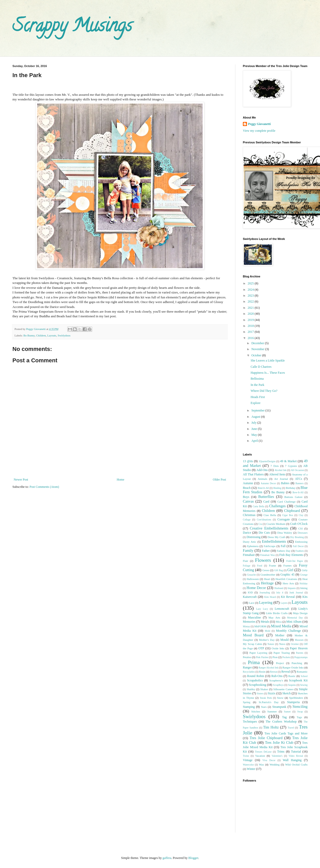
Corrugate (284, 519)
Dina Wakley (285, 533)
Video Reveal (296, 756)
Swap (300, 712)
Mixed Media (281, 626)
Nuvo (282, 644)
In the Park (257, 385)
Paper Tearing (282, 653)
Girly (305, 570)
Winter (251, 769)
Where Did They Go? (264, 391)
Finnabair (249, 555)
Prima (254, 662)
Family (248, 550)
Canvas (248, 501)
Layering (266, 602)
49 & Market (288, 461)
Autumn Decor (268, 483)
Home (121, 480)
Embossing (301, 542)
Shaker (264, 689)
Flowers (263, 560)
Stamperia (293, 702)
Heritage (267, 583)
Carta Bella (259, 506)
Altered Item (277, 474)
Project (280, 663)
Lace (252, 603)
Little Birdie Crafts (277, 613)
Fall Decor (298, 546)
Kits (305, 597)
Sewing (304, 685)
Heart (267, 579)
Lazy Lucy (262, 609)
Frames (287, 565)
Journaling (265, 593)
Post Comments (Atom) (44, 487)
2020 (251, 314)
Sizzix (272, 693)
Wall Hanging (292, 760)
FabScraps (270, 546)
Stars (264, 707)
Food (260, 566)
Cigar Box (288, 515)
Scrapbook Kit (298, 680)
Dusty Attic (250, 542)
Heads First (258, 397)
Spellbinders (296, 698)
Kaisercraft (250, 597)
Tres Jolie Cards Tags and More (286, 733)
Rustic (292, 676)
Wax (261, 764)
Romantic (302, 672)
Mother (280, 635)
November (258, 349)
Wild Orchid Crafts (296, 764)
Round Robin (255, 676)
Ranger (247, 667)
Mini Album (294, 622)
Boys (246, 497)
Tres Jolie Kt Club (279, 742)
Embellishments (274, 541)
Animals (263, 479)
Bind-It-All (263, 488)
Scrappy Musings (72, 27)
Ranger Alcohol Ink (268, 668)
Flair (245, 561)
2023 (251, 296)
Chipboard (292, 511)
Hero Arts (288, 583)
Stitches (256, 711)
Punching (297, 663)
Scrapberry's (276, 680)
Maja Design (300, 613)
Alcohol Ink (280, 470)
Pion (275, 657)
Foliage (247, 566)
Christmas (249, 515)
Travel (291, 728)
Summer (272, 711)
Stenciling (300, 707)
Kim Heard (270, 597)
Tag (284, 717)
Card (266, 502)
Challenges (277, 506)
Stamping (249, 707)
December (258, 343)
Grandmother (268, 575)
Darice (247, 533)
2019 (251, 320)
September (258, 410)
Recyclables (249, 672)
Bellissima (257, 379)
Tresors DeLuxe (263, 752)
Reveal (286, 672)
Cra (260, 524)
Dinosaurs (303, 533)
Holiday (304, 583)
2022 (251, 301)
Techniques (250, 722)
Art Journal (281, 479)
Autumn (248, 483)
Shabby (251, 689)
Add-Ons (262, 470)
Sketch (286, 693)
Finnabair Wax (268, 555)
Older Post (219, 480)
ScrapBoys (278, 685)
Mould (285, 640)
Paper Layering (258, 653)
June (255, 429)
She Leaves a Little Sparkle (268, 361)
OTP (261, 648)
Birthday (291, 488)
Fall (283, 546)
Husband (279, 588)
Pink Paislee (262, 657)
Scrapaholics (255, 680)
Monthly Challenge (288, 631)
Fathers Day (284, 551)
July (254, 423)
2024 (251, 290)
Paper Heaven (299, 648)
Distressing (253, 537)
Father (266, 551)
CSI (300, 528)
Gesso (266, 570)
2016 (251, 338)
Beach (247, 488)
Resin (262, 672)
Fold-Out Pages (295, 561)
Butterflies (266, 497)
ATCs (298, 479)
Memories (249, 622)
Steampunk (279, 707)
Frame (273, 565)
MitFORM (260, 626)
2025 (251, 283)
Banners (299, 483)
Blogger (193, 858)
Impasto (292, 588)
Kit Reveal (288, 597)
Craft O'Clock (299, 524)
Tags (299, 717)
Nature (271, 644)
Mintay (246, 626)
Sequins (292, 685)
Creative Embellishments (269, 528)
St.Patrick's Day (269, 702)
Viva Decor (269, 760)
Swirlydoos (64, 335)
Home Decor (256, 588)
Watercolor (248, 765)
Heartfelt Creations (286, 579)
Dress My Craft (276, 537)
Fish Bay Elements (291, 555)
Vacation (260, 756)
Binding (277, 488)
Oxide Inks (278, 648)
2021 (251, 308)
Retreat (274, 672)
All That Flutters (253, 474)
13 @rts (248, 461)
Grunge (304, 575)
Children (41, 335)
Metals (265, 622)
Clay (301, 515)
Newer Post (21, 480)
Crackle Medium (276, 524)
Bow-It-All (298, 492)
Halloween (253, 579)
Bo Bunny (29, 335)
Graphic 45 (287, 575)
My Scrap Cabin (252, 644)
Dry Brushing (297, 537)
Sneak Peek (266, 698)
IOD (250, 592)
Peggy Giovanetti (259, 124)
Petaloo (247, 657)
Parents (300, 653)
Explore (256, 403)
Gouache (251, 575)
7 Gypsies (291, 466)
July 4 (280, 593)
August (256, 417)
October (257, 355)
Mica (279, 622)
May (255, 435)
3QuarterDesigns (267, 461)
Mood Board (253, 635)
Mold (268, 631)
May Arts (274, 617)
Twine (246, 756)
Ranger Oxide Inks (293, 667)
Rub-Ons (277, 676)
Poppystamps (301, 657)
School (304, 676)
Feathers (300, 551)
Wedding (275, 764)
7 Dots (275, 466)
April (255, 441)
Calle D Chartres (261, 367)
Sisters (260, 693)
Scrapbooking (257, 685)
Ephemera (253, 546)
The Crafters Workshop (281, 722)
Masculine (254, 617)
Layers (284, 603)
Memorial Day (295, 618)
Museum (299, 640)
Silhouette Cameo (283, 689)
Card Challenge (286, 502)
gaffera (167, 858)
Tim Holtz (271, 727)
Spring (247, 702)
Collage (247, 520)
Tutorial (296, 752)
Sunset (287, 712)
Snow (280, 698)
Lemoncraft (282, 609)
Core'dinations (264, 520)
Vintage (248, 760)
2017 (251, 332)
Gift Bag (279, 570)
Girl (290, 570)
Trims (281, 752)
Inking (304, 588)
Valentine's (277, 756)
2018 (251, 326)
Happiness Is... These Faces (268, 373)
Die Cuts (264, 533)
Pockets (286, 657)
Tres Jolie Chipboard (266, 738)
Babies (285, 483)
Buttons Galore (293, 497)
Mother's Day (267, 640)
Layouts (52, 335)
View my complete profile (259, 131)
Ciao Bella (270, 515)
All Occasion (297, 470)
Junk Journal (296, 593)
